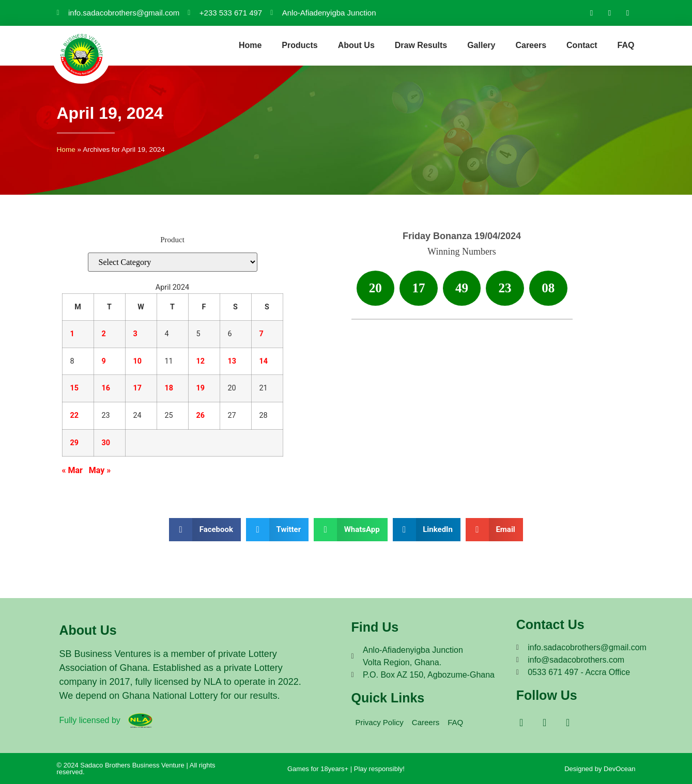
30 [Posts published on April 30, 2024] (106, 443)
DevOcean (619, 769)
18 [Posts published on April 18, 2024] (169, 388)
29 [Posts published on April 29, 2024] (75, 443)
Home (250, 45)
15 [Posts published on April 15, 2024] (75, 388)
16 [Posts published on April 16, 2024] (106, 388)
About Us (356, 45)
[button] (205, 530)
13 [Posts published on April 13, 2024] (232, 361)
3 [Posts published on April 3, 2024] (135, 334)
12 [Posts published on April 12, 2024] (201, 361)
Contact (582, 45)
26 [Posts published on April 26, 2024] (201, 415)
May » (100, 470)
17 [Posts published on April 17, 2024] (138, 388)
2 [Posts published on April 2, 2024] (104, 334)
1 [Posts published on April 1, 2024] (72, 334)
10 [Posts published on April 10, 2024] (138, 361)
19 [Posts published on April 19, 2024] (201, 388)
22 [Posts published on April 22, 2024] (75, 415)
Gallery (481, 45)
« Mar (72, 470)
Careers (531, 45)
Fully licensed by (90, 720)
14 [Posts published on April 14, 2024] (264, 361)
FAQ (626, 45)
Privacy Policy (380, 722)
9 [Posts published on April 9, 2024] (104, 361)
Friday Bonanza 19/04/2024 (462, 236)
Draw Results (421, 45)
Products (299, 45)
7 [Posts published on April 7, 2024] (262, 334)
